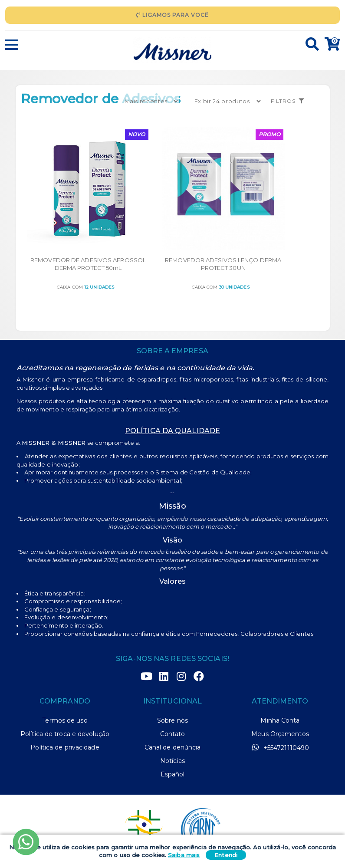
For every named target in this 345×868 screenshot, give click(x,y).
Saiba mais (184, 855)
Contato (173, 704)
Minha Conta (280, 691)
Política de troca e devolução (65, 704)
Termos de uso (65, 691)
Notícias (172, 731)
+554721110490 (280, 718)
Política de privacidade (65, 718)
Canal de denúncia (173, 718)
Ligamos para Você (172, 15)
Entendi (226, 855)
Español (173, 745)
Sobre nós (172, 691)
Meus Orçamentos (280, 704)
